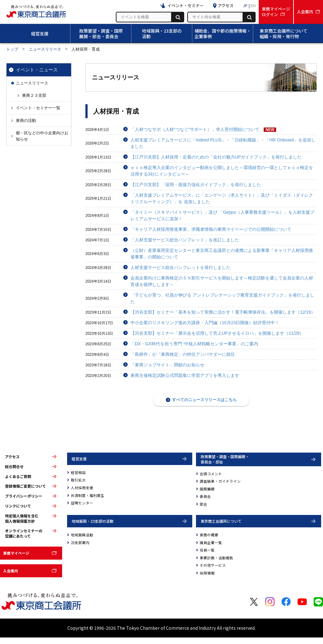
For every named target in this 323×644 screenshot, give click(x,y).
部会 (203, 504)
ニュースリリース (45, 49)
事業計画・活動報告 (216, 558)
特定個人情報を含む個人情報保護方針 (22, 519)
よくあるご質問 (18, 476)
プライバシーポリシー (24, 496)
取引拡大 (78, 480)
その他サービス (213, 565)
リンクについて (18, 506)
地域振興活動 (82, 535)
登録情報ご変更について (25, 486)
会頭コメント (211, 474)
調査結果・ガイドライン (220, 481)
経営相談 (78, 472)
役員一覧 (207, 550)
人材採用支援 (82, 488)
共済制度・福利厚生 (88, 495)
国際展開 (207, 489)
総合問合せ (14, 467)
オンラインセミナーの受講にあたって (24, 533)
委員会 (205, 496)
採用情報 (207, 573)
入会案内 (11, 571)
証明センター (82, 503)
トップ (12, 49)
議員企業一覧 (211, 543)
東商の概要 (209, 535)
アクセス (12, 457)
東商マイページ (16, 553)
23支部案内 (80, 543)
